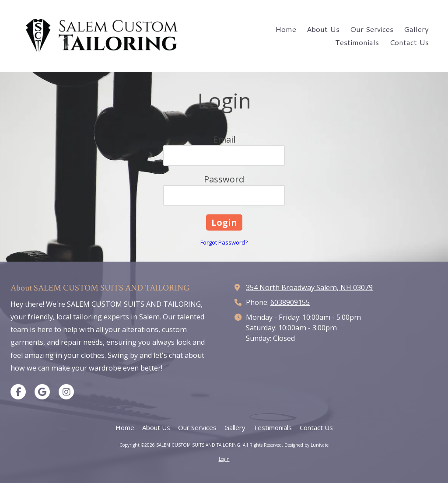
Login (224, 459)
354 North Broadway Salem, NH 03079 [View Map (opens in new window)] (309, 287)
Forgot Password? (224, 242)
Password (224, 179)
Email (224, 139)
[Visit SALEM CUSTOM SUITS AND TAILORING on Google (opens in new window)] (42, 392)
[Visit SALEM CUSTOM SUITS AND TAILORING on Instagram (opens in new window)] (66, 392)
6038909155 (290, 302)
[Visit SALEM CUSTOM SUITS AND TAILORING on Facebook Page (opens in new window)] (18, 392)
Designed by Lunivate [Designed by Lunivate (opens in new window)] (306, 445)
